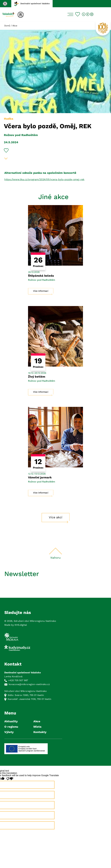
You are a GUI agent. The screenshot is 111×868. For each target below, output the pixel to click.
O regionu (11, 727)
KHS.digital (21, 625)
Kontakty (40, 732)
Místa (37, 727)
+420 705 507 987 (18, 680)
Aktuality (11, 721)
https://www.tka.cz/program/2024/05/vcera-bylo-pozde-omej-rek (44, 180)
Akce (15, 26)
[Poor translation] (10, 779)
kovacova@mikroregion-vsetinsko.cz (29, 684)
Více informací (41, 291)
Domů (7, 26)
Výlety (9, 732)
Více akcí (56, 517)
